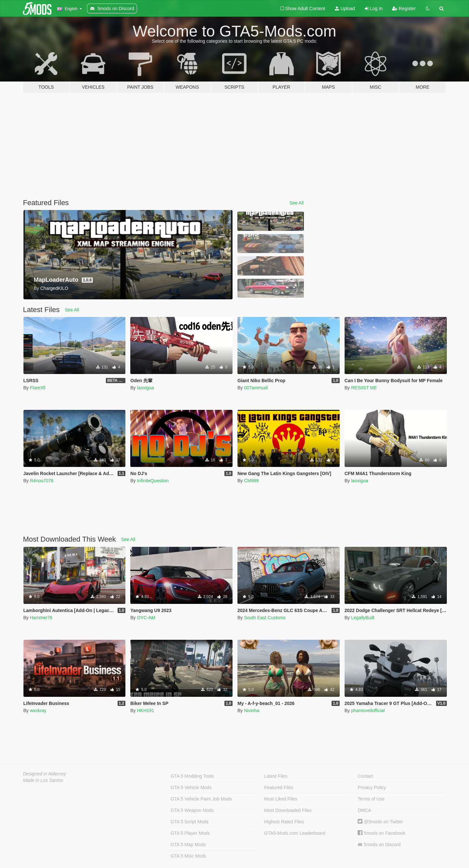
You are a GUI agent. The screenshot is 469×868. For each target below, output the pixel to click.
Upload (345, 8)
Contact (365, 776)
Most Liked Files (281, 799)
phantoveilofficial (368, 711)
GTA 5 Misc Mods (188, 856)
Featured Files (279, 787)
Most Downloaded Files (288, 810)
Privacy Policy (372, 787)
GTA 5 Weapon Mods (192, 810)
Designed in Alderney (45, 774)
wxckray (38, 711)
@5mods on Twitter (380, 822)
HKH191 (145, 711)
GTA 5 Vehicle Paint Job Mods (201, 799)
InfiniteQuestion (153, 481)
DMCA (364, 810)
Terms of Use (371, 799)
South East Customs (265, 618)
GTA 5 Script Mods (190, 822)
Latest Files (276, 776)
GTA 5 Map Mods (188, 845)
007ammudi (256, 388)
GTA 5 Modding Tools (192, 776)
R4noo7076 (42, 481)
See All (297, 203)
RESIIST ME (364, 388)
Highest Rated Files (284, 822)
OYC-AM (146, 618)
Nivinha (252, 711)
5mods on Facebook (381, 833)
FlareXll (38, 388)
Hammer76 (41, 618)
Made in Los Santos (43, 780)
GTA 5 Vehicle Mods (191, 787)
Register (404, 8)
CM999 (251, 481)
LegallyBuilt (363, 618)
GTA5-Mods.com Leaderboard (295, 833)
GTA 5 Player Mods (190, 833)
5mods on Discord (379, 845)
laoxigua (145, 388)
